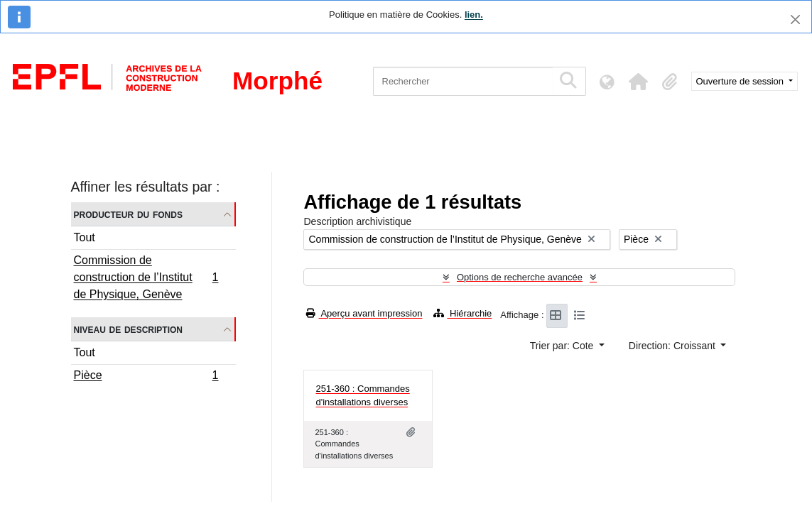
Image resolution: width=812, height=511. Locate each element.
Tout (85, 237)
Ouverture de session (741, 81)
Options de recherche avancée (520, 277)
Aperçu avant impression (364, 313)
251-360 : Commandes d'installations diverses (362, 396)
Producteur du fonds (128, 214)
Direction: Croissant (673, 346)
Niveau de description (128, 329)
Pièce (146, 377)
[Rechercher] (463, 81)
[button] (639, 82)
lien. (474, 15)
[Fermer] (795, 20)
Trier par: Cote (563, 346)
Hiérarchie (462, 313)
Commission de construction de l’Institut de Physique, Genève (146, 277)
